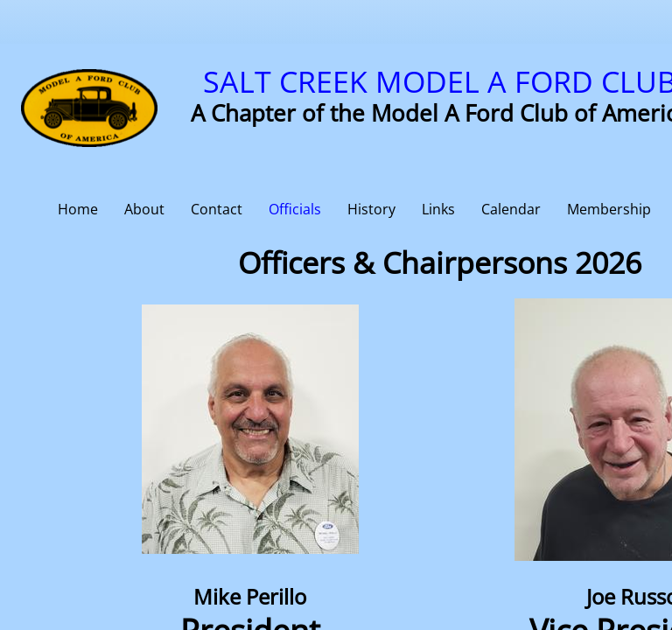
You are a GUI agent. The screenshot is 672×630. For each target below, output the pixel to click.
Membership (609, 209)
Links (438, 209)
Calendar (511, 209)
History (371, 209)
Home (78, 209)
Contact (217, 209)
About (144, 209)
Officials (295, 209)
